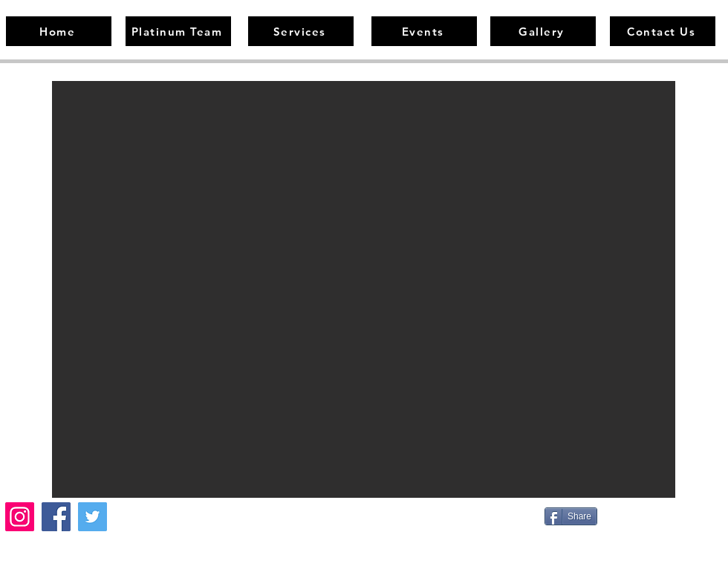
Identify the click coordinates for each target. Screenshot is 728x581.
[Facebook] (56, 517)
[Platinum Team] (178, 31)
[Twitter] (92, 517)
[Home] (59, 31)
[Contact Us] (663, 31)
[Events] (424, 31)
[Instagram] (20, 517)
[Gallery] (543, 31)
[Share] (571, 516)
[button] (364, 289)
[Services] (301, 31)
